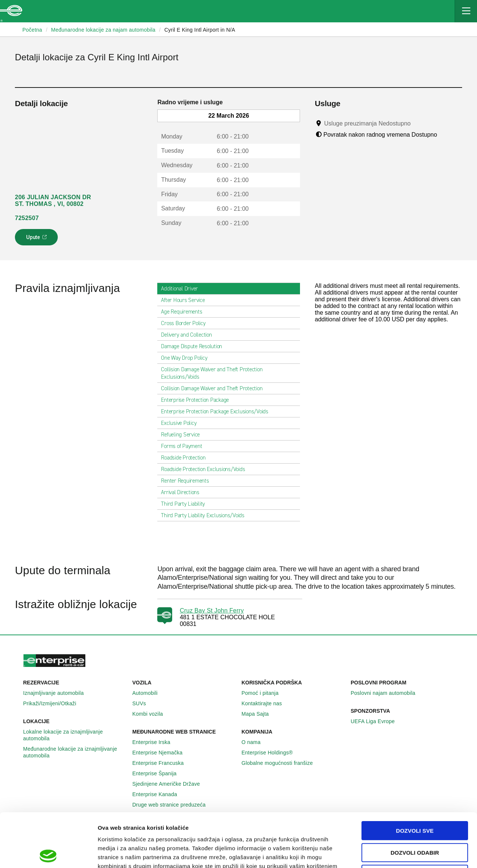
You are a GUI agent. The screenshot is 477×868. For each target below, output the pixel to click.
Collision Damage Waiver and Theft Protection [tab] (215, 388)
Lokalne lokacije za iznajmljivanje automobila (75, 735)
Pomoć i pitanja (264, 693)
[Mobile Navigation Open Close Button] (466, 11)
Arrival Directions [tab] (183, 492)
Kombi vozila (152, 714)
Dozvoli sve (415, 777)
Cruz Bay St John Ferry (212, 611)
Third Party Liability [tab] (186, 504)
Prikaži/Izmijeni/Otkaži (54, 703)
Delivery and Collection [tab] (189, 335)
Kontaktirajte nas (266, 703)
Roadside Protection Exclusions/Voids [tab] (206, 469)
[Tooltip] (418, 123)
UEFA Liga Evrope (377, 721)
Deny (415, 821)
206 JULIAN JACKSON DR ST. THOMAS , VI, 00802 (53, 201)
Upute (37, 239)
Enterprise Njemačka (162, 753)
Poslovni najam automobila (387, 693)
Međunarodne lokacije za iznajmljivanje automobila (75, 752)
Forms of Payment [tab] (184, 446)
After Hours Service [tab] (186, 300)
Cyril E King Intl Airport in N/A (200, 30)
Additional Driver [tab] (182, 289)
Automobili (149, 693)
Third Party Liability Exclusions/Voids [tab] (206, 515)
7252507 (27, 218)
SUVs (143, 703)
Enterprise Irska (155, 742)
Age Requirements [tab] (184, 312)
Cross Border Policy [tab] (186, 323)
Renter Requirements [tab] (188, 481)
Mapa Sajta (259, 714)
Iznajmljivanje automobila (58, 693)
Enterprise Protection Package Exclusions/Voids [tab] (218, 411)
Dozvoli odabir (415, 799)
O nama (255, 742)
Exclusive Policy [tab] (182, 423)
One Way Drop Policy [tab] (187, 358)
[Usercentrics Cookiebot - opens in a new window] (48, 853)
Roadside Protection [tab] (186, 458)
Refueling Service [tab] (183, 435)
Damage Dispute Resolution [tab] (195, 346)
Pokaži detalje (384, 853)
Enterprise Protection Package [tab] (198, 400)
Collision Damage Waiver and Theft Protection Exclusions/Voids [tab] (228, 373)
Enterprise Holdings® (271, 753)
